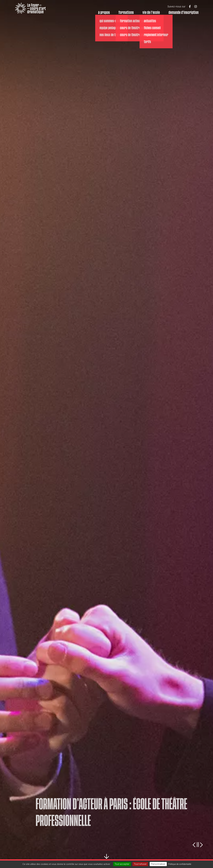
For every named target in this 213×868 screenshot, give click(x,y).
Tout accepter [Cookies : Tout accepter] (122, 864)
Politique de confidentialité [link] (180, 864)
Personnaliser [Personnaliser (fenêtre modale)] (158, 864)
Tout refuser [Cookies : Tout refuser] (140, 864)
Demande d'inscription (184, 13)
